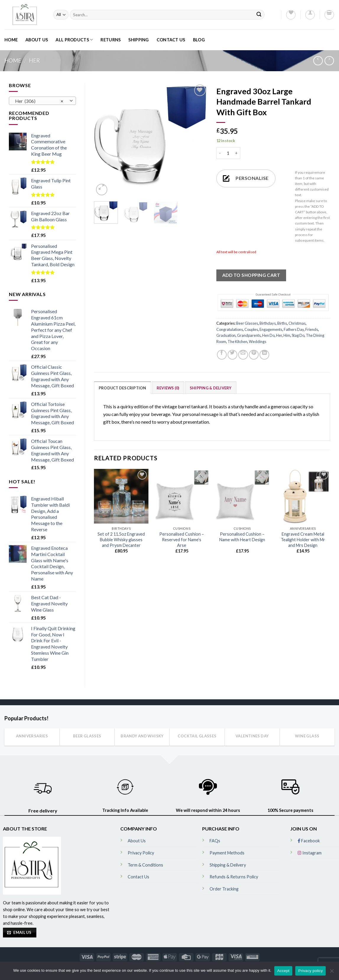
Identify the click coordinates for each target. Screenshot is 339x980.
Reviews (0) (168, 388)
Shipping (138, 40)
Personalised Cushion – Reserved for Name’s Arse (182, 539)
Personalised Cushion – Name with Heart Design (242, 537)
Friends (312, 329)
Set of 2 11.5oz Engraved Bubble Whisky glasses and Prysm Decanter (121, 539)
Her (34, 61)
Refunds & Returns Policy (234, 877)
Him (287, 335)
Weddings (258, 342)
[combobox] (42, 101)
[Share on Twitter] (232, 355)
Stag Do (298, 335)
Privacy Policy (141, 853)
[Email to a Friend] (243, 355)
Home (11, 40)
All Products (74, 40)
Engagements (271, 329)
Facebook (309, 841)
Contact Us (171, 40)
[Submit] (259, 15)
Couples (251, 329)
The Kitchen (237, 342)
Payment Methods (227, 853)
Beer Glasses (247, 323)
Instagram (310, 853)
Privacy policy (310, 971)
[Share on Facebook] (222, 355)
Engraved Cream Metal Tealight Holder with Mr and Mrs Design (303, 539)
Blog (199, 40)
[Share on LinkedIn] (264, 355)
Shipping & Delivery (211, 388)
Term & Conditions (145, 865)
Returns (111, 40)
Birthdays (268, 323)
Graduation (226, 335)
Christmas (297, 323)
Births (282, 323)
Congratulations (230, 329)
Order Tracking (224, 889)
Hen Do (268, 335)
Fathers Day (294, 329)
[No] (332, 973)
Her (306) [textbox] (39, 101)
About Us (37, 40)
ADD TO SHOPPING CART (251, 275)
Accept (283, 971)
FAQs (215, 841)
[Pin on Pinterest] (254, 355)
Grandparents (249, 335)
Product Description (123, 388)
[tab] (123, 388)
